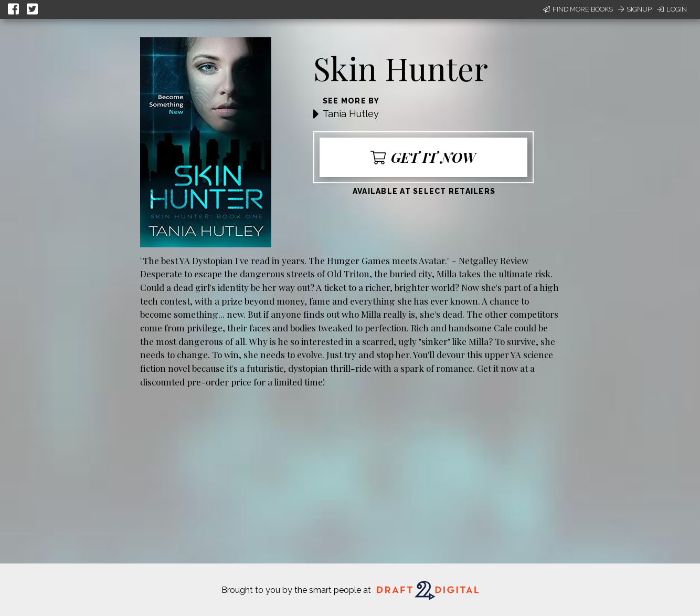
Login (672, 9)
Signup (635, 9)
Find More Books (578, 9)
